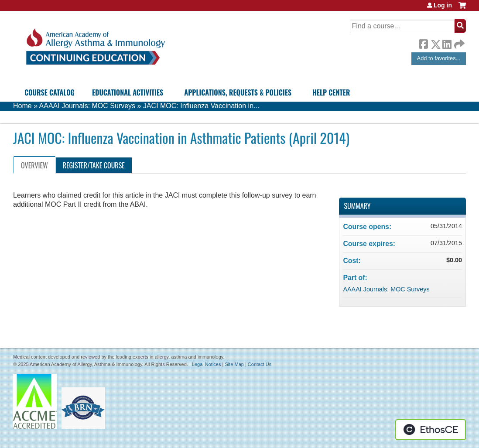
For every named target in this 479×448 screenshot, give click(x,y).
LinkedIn (447, 43)
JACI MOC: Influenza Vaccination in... (201, 106)
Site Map (234, 364)
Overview (34, 165)
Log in (443, 5)
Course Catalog (50, 92)
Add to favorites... (439, 58)
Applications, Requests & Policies (238, 92)
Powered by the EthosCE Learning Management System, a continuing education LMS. (431, 430)
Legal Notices (207, 364)
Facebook (423, 43)
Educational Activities (128, 92)
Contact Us (260, 364)
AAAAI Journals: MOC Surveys (87, 106)
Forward (458, 42)
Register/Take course (94, 165)
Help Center (331, 92)
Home (22, 106)
